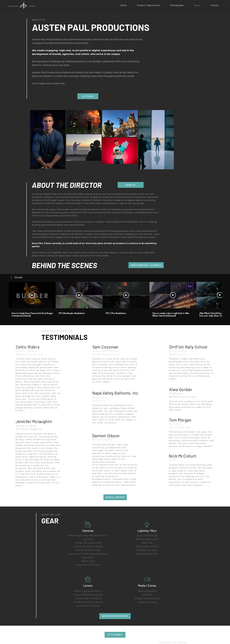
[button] (17, 277)
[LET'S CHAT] (88, 96)
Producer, (176, 393)
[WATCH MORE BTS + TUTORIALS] (146, 265)
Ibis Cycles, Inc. (180, 427)
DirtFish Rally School (188, 347)
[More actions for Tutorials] (17, 277)
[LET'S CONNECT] (115, 635)
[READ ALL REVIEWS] (115, 497)
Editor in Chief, (26, 426)
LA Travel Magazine (29, 429)
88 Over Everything (183, 397)
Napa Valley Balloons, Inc (115, 393)
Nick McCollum (183, 456)
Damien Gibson (106, 436)
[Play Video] (32, 295)
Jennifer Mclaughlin (34, 421)
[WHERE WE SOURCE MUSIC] (115, 616)
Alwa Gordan (181, 389)
